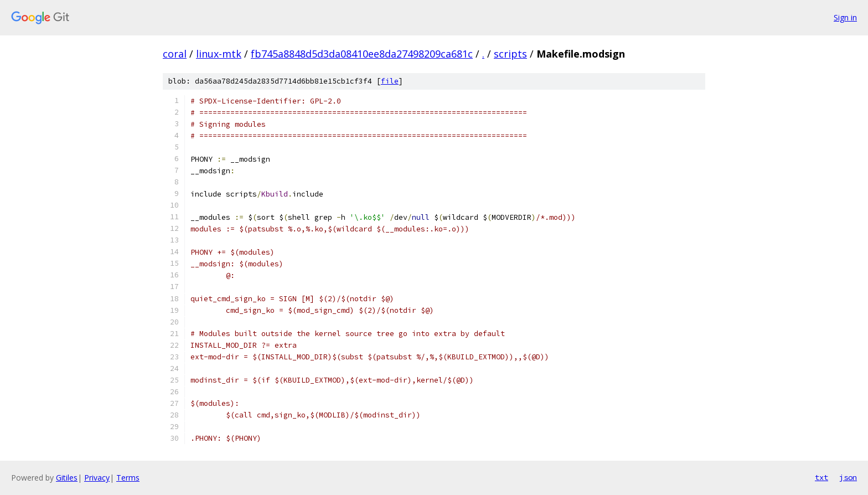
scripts (510, 54)
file (390, 81)
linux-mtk (219, 54)
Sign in (845, 17)
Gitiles (67, 478)
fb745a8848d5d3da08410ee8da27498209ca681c (362, 54)
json (848, 477)
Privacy (97, 478)
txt (821, 477)
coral (175, 54)
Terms (128, 478)
